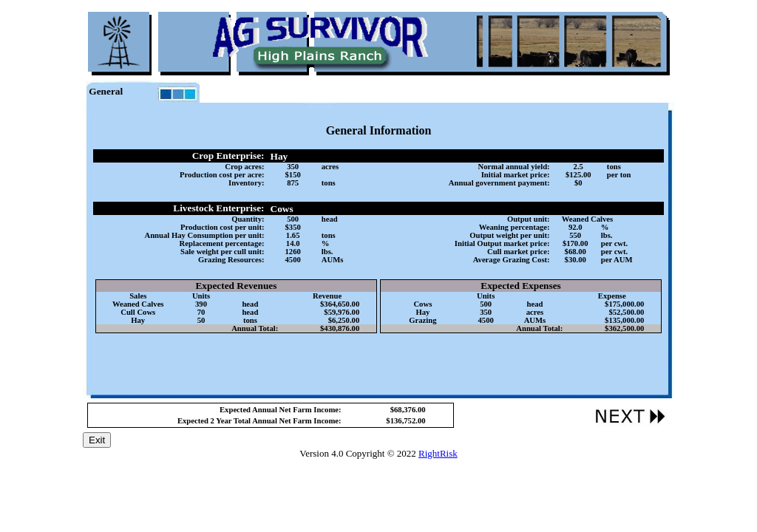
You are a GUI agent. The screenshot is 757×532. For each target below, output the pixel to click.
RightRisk (438, 453)
